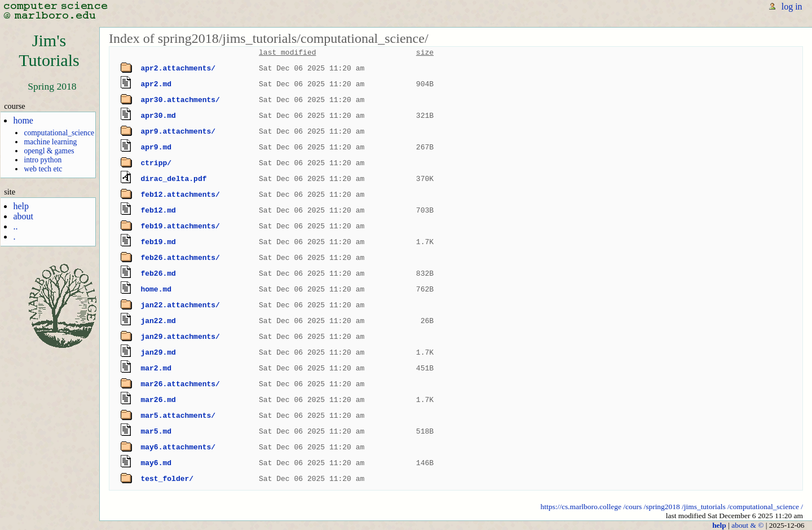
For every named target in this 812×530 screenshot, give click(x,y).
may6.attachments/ (178, 447)
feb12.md (158, 210)
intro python (43, 160)
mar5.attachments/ (178, 416)
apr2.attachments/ (178, 68)
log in (792, 6)
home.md (156, 289)
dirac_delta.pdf (173, 179)
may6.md (156, 463)
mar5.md (156, 431)
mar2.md (156, 368)
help (21, 206)
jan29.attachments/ (180, 337)
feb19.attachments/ (180, 226)
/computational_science (763, 507)
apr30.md (158, 116)
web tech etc (43, 169)
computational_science (59, 133)
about (23, 216)
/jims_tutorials (704, 507)
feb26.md (158, 273)
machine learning (50, 142)
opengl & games (49, 151)
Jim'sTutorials (49, 50)
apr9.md (156, 147)
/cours (632, 507)
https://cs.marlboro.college (581, 507)
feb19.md (158, 242)
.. (15, 226)
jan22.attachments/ (180, 305)
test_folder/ (167, 479)
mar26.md (158, 400)
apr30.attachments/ (180, 100)
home (23, 120)
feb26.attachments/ (180, 258)
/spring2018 (661, 507)
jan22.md (158, 321)
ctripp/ (156, 163)
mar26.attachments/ (180, 384)
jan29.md (158, 352)
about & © (747, 525)
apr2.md (156, 84)
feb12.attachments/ (180, 195)
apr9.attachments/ (178, 131)
